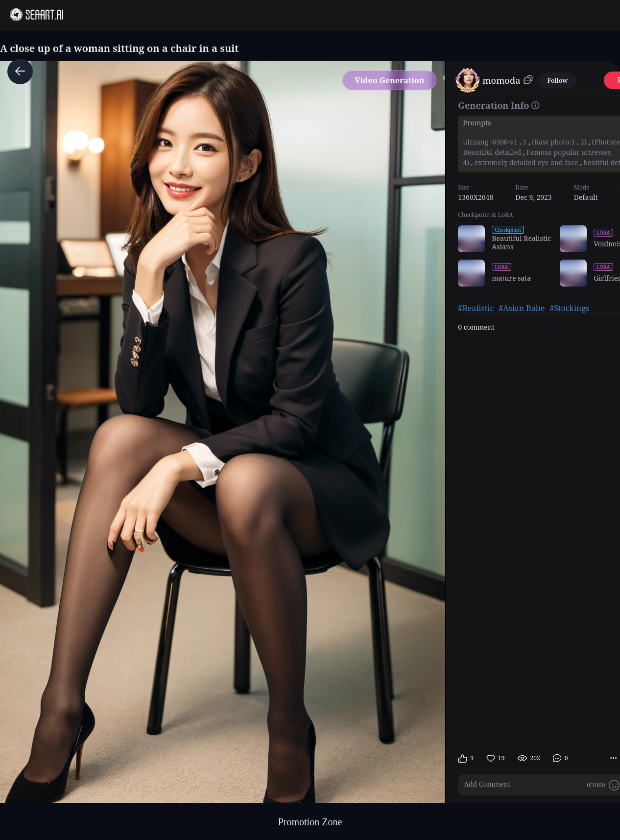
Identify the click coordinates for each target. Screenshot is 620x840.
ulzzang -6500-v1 (491, 142)
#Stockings (569, 308)
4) (467, 162)
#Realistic (476, 308)
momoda (501, 80)
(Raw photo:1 (554, 142)
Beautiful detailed (493, 152)
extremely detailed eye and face (526, 162)
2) (583, 142)
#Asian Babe (522, 308)
